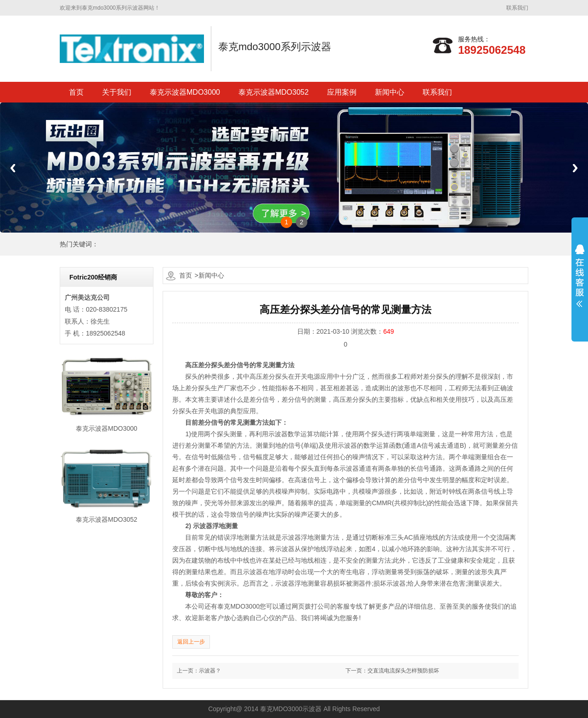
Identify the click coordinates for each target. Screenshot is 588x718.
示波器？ (210, 671)
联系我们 (517, 8)
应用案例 (342, 92)
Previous (13, 168)
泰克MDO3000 (238, 606)
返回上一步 (191, 642)
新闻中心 (390, 92)
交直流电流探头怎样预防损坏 (403, 671)
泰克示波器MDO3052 (274, 92)
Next (575, 168)
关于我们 (117, 92)
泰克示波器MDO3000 (185, 92)
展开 (580, 276)
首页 (76, 92)
